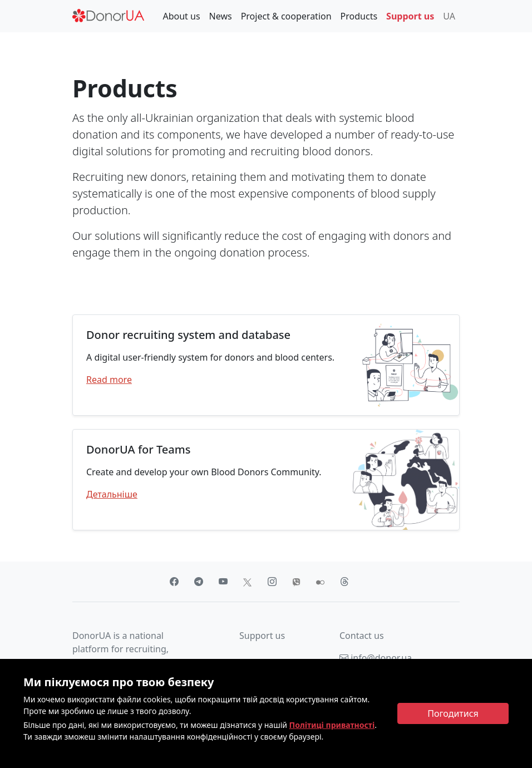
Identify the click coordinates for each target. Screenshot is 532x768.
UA (449, 16)
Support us (410, 16)
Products (359, 16)
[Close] (453, 713)
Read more (109, 380)
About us (181, 16)
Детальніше (112, 494)
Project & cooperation (286, 16)
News (221, 16)
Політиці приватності (332, 725)
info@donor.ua (376, 658)
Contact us (362, 636)
